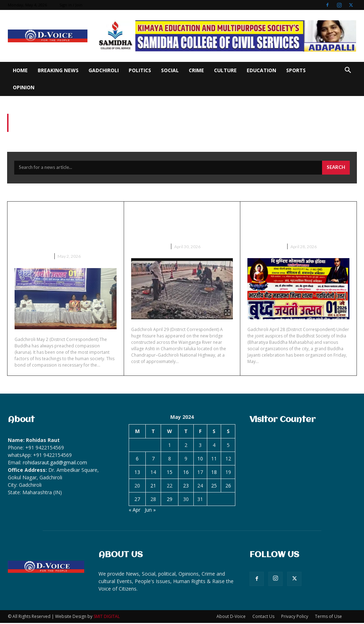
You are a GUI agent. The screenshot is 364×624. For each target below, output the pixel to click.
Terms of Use (328, 617)
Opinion (24, 87)
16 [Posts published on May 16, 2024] (186, 473)
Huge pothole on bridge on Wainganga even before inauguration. (177, 224)
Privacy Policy (295, 617)
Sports (296, 70)
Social (170, 70)
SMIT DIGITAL (107, 617)
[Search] (336, 169)
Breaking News (58, 70)
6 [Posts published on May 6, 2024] (137, 460)
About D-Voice (231, 617)
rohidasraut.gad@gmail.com (55, 463)
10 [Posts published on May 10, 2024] (200, 460)
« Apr (135, 511)
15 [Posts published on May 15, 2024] (170, 473)
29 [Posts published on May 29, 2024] (170, 500)
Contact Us (263, 617)
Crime (196, 70)
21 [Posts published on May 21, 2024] (153, 487)
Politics (140, 70)
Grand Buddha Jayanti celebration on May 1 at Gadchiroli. (293, 224)
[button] (348, 71)
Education (261, 70)
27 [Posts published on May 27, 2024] (137, 500)
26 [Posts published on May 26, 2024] (228, 487)
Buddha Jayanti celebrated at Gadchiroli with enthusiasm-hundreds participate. (61, 229)
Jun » (150, 511)
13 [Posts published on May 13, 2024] (137, 473)
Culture (225, 70)
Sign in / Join (71, 5)
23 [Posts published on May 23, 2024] (186, 487)
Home (20, 70)
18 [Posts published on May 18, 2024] (214, 473)
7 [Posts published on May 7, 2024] (153, 460)
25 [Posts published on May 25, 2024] (214, 487)
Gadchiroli (104, 70)
